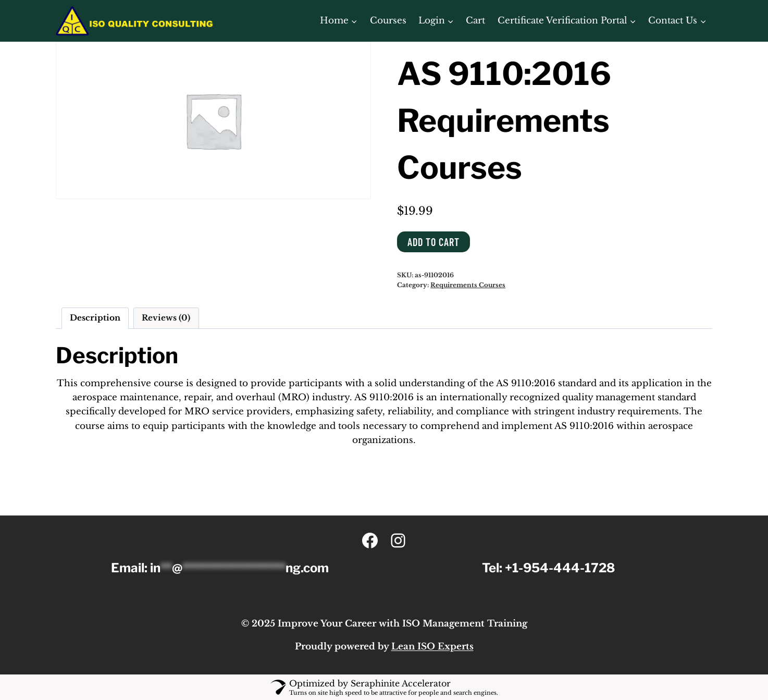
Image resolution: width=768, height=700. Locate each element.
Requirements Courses (468, 285)
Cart (475, 21)
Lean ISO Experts (432, 647)
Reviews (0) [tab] (166, 318)
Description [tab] (95, 318)
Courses (388, 21)
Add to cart (433, 242)
